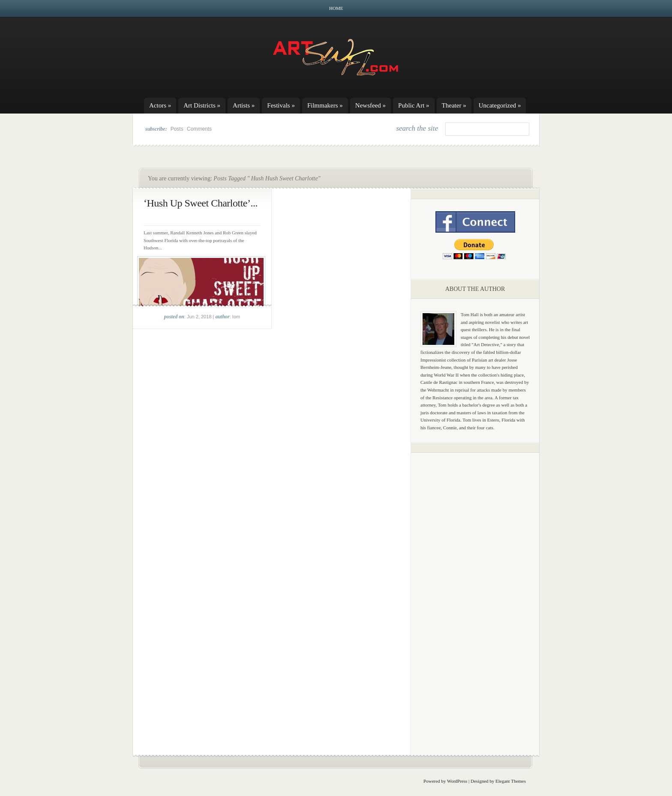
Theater (454, 105)
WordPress (457, 781)
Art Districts (202, 105)
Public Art (414, 105)
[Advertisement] (475, 593)
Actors (160, 105)
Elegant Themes (511, 781)
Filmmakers (325, 105)
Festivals (281, 105)
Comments (199, 129)
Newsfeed (370, 105)
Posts (177, 129)
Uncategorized (500, 105)
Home (336, 8)
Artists (244, 105)
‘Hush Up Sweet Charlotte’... (201, 203)
